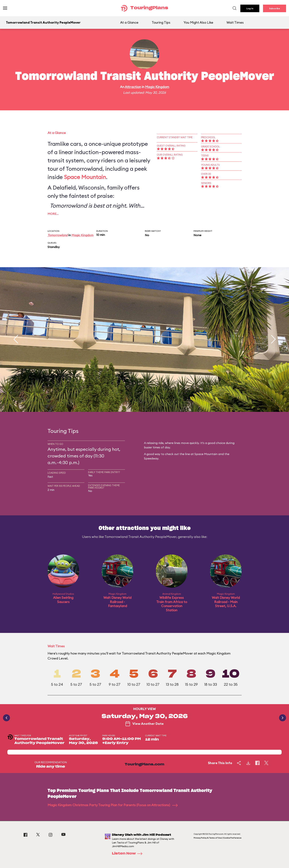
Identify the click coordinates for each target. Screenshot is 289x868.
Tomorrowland (58, 235)
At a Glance (129, 22)
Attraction (133, 87)
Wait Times (235, 22)
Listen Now (128, 854)
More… (53, 214)
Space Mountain (85, 177)
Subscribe (275, 8)
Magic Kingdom (157, 87)
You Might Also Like (198, 22)
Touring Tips (161, 22)
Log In (250, 8)
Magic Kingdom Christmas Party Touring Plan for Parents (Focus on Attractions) (113, 805)
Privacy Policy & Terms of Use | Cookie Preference (218, 838)
